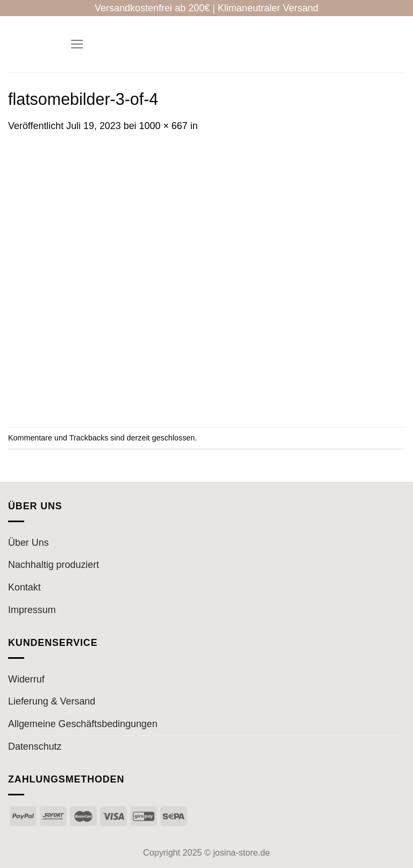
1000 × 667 (163, 126)
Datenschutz (35, 746)
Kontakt (24, 587)
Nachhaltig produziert (54, 565)
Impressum (32, 610)
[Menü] (77, 44)
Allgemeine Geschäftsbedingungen (83, 724)
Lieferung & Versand (52, 701)
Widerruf (26, 679)
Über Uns (29, 543)
